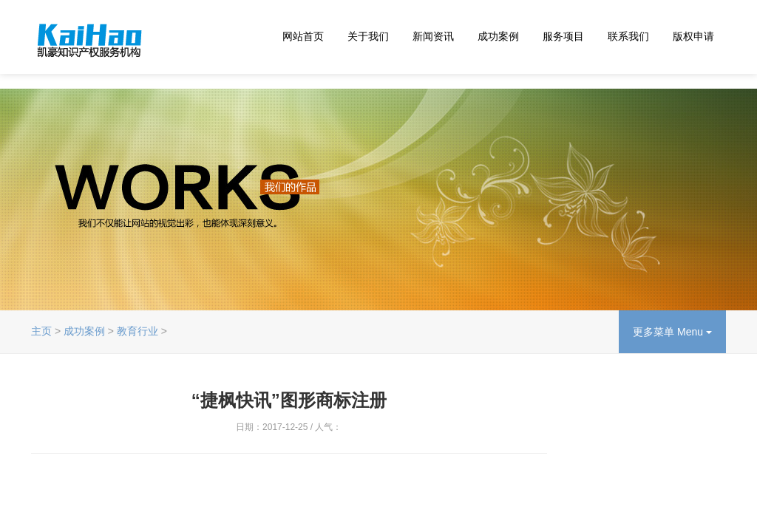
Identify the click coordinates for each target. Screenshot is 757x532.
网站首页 (303, 36)
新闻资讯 (433, 36)
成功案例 (498, 36)
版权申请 (693, 36)
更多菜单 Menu (672, 332)
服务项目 (563, 36)
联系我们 (628, 36)
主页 (41, 331)
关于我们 (368, 36)
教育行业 (138, 331)
